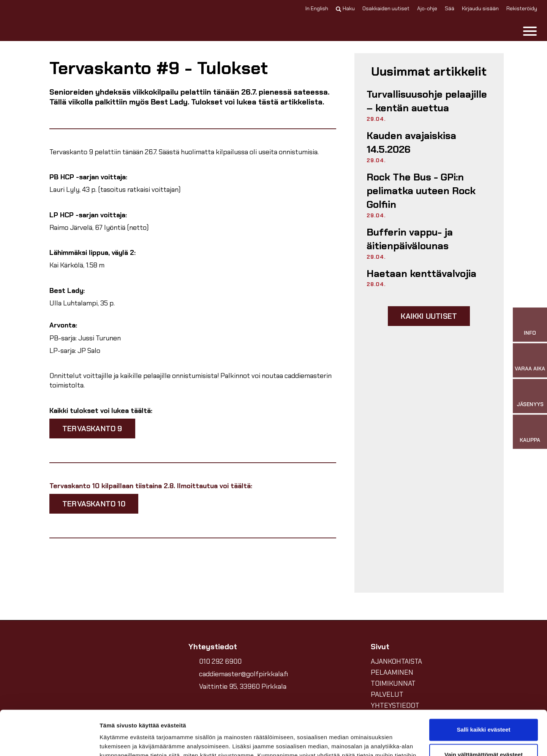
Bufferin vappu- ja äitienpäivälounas (410, 239)
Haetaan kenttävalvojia (421, 274)
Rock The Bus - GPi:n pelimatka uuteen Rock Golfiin (421, 191)
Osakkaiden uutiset (386, 8)
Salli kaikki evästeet (484, 685)
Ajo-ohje (427, 8)
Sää (450, 8)
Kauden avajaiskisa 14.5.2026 (411, 142)
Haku (345, 8)
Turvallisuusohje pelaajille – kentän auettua (427, 101)
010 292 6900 (220, 661)
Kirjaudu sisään (480, 8)
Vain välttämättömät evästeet (484, 710)
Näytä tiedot (116, 741)
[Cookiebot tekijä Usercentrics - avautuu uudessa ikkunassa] (49, 741)
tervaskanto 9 (92, 429)
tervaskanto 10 (94, 504)
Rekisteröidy (522, 8)
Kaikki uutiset (429, 316)
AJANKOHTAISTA (396, 661)
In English (317, 8)
